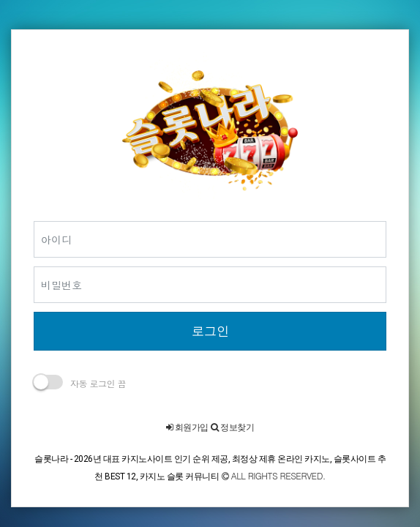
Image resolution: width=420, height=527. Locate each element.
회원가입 (187, 427)
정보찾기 (232, 427)
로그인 (210, 331)
